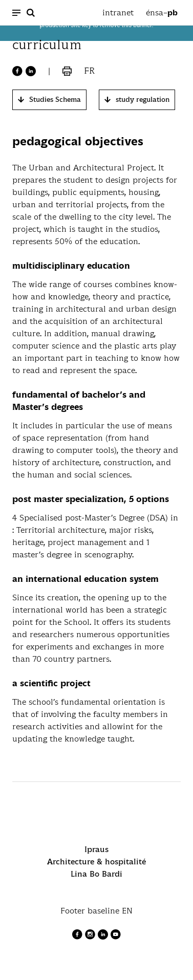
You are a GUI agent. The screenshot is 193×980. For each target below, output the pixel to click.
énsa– (162, 13)
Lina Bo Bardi (97, 874)
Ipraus (97, 849)
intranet (118, 13)
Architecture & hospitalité (97, 862)
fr (89, 71)
